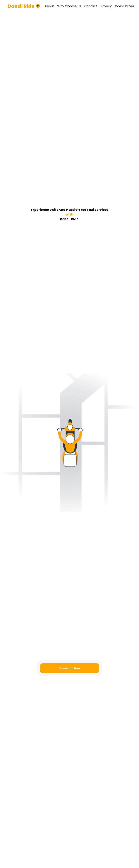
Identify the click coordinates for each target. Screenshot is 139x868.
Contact (91, 6)
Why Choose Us (69, 6)
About (49, 6)
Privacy (106, 6)
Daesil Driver (125, 6)
